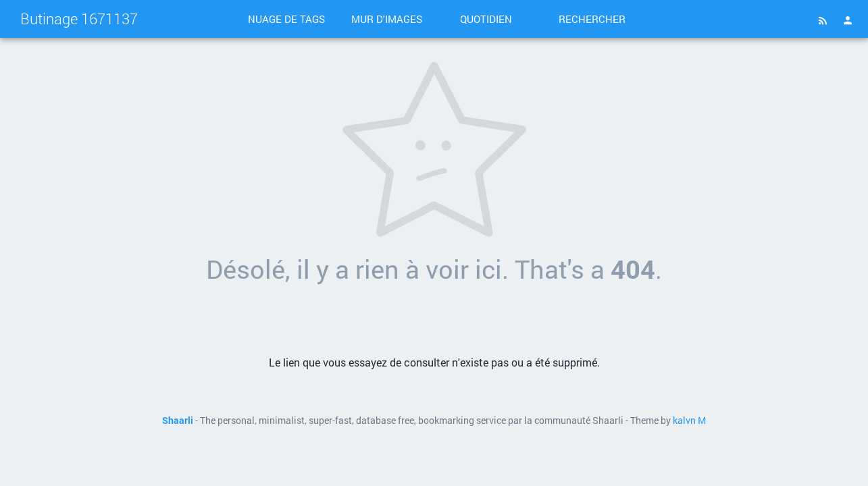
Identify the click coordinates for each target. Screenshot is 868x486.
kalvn (684, 421)
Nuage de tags (286, 19)
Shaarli (178, 421)
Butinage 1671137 (79, 19)
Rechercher (592, 19)
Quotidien (486, 19)
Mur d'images (387, 19)
